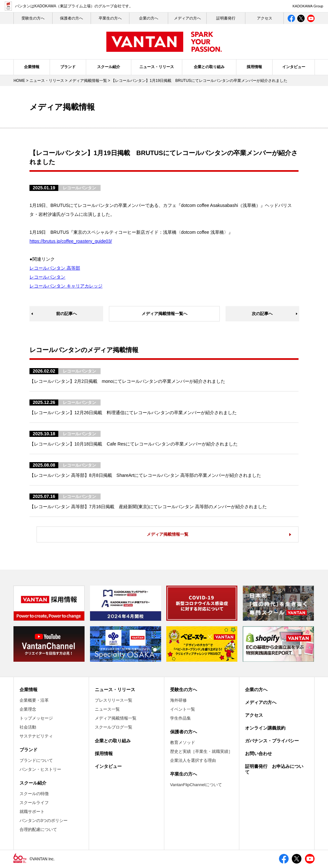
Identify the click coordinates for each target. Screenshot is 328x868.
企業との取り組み (209, 67)
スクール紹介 (109, 67)
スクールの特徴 (34, 794)
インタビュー (294, 67)
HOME (19, 81)
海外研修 (178, 700)
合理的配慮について (38, 829)
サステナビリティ (36, 736)
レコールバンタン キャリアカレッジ (66, 286)
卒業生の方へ (110, 18)
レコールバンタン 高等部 (55, 268)
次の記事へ (262, 314)
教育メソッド (183, 742)
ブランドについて (36, 760)
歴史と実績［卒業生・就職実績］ (201, 751)
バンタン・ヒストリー (40, 769)
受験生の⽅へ (33, 18)
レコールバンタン (47, 277)
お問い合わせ (258, 754)
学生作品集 (180, 718)
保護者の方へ (71, 18)
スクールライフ (34, 803)
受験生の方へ (184, 690)
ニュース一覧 (107, 709)
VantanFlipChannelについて (196, 785)
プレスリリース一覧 (114, 700)
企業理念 (28, 709)
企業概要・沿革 (34, 700)
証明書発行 (226, 18)
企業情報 (32, 67)
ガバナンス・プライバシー (272, 741)
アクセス (265, 18)
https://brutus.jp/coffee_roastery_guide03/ (71, 241)
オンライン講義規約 (265, 728)
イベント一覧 (183, 709)
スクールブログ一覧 (114, 727)
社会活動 (28, 727)
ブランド (68, 67)
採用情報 (254, 67)
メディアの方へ (187, 18)
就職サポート (32, 812)
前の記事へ (66, 314)
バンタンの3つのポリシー (44, 821)
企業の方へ (149, 18)
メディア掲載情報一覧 (88, 81)
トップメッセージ (36, 718)
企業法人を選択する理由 (193, 760)
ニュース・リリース (157, 67)
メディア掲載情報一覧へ (164, 314)
